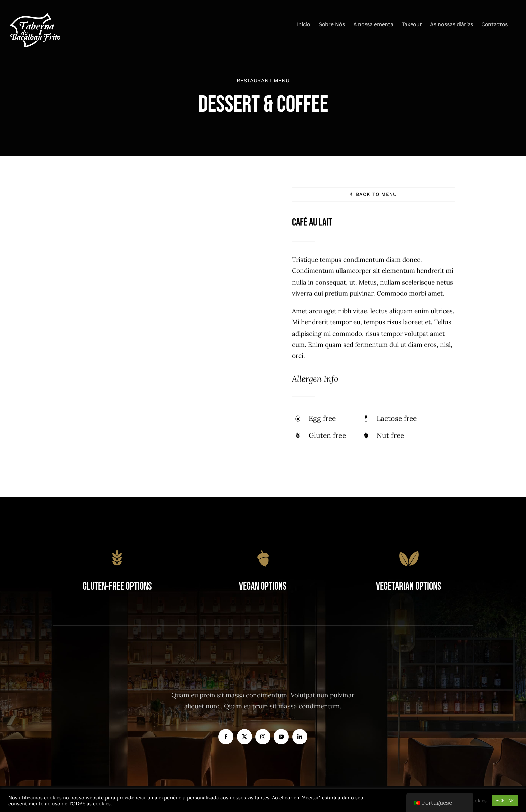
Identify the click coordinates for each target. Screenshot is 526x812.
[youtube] (281, 737)
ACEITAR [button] (505, 800)
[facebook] (226, 737)
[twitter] (244, 737)
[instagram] (263, 737)
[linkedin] (300, 737)
